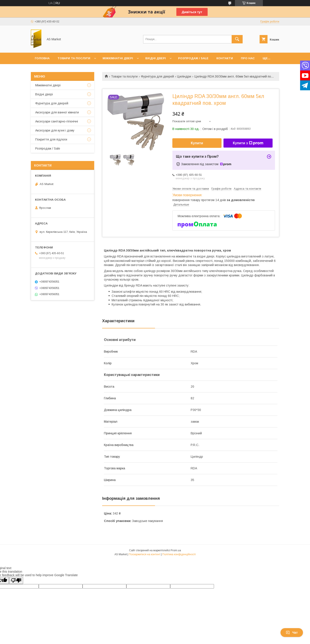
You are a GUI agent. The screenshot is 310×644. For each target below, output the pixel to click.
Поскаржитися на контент (145, 554)
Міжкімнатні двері (118, 58)
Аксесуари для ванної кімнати (57, 112)
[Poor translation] (16, 580)
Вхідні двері (156, 58)
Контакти (225, 58)
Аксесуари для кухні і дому (55, 130)
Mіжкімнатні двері (48, 85)
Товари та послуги (74, 58)
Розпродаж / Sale (193, 58)
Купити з (248, 143)
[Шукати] (237, 39)
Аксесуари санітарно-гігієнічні (57, 121)
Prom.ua (176, 550)
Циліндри (184, 76)
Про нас (248, 58)
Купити (197, 143)
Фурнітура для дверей (157, 76)
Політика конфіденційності (179, 554)
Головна (42, 58)
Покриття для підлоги (51, 139)
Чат (292, 633)
